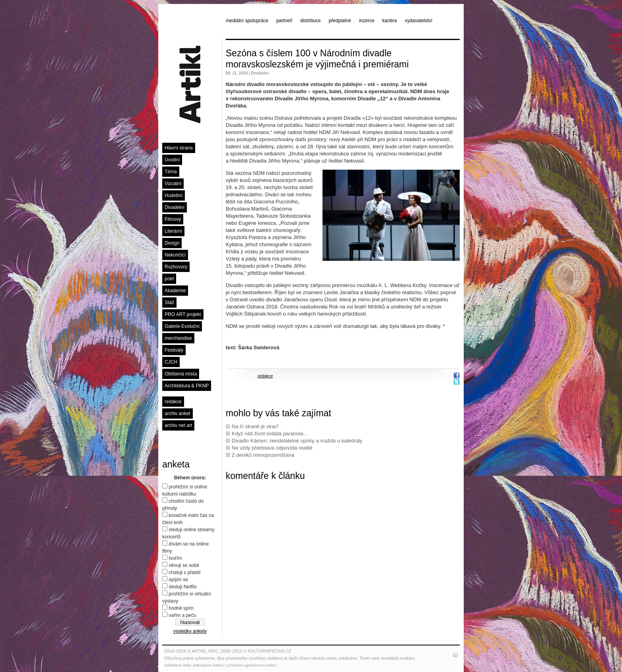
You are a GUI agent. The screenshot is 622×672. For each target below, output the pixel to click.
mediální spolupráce (247, 21)
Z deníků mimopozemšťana (263, 455)
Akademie (175, 291)
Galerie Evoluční (182, 326)
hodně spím (181, 608)
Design (172, 243)
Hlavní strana (179, 148)
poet (169, 279)
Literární (173, 231)
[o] (455, 655)
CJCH (171, 362)
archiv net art (178, 425)
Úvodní (172, 160)
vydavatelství (419, 21)
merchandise (178, 338)
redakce (173, 402)
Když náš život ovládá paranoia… (270, 434)
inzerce (367, 21)
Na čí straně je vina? (255, 426)
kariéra (390, 21)
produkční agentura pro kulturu (252, 665)
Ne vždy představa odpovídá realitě (272, 448)
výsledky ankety (190, 631)
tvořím (175, 558)
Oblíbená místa (181, 374)
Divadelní (175, 207)
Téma (171, 172)
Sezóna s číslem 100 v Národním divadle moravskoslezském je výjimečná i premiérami (317, 59)
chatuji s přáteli (184, 572)
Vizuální (173, 184)
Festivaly (174, 350)
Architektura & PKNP (187, 386)
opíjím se (178, 580)
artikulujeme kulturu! (209, 665)
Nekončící (175, 255)
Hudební (174, 195)
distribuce (310, 21)
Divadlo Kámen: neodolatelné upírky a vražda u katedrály (297, 441)
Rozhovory (176, 267)
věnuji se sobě (184, 565)
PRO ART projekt (183, 314)
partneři (284, 21)
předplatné (340, 21)
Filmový (173, 219)
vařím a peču (182, 615)
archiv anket (178, 414)
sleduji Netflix (183, 587)
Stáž (169, 302)
